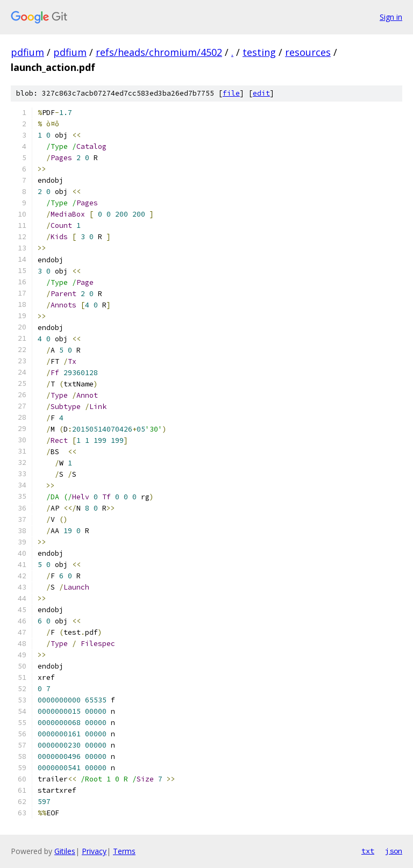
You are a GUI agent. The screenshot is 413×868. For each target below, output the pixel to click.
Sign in (391, 17)
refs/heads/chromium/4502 (159, 52)
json (394, 851)
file (231, 93)
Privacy (94, 851)
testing (259, 52)
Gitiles (65, 851)
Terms (124, 851)
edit (261, 93)
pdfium (27, 52)
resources (308, 52)
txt (368, 851)
